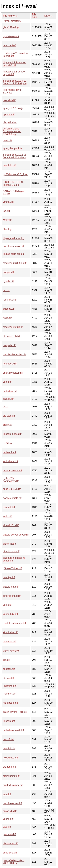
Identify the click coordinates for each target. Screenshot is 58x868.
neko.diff (8, 318)
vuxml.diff (8, 819)
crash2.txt (8, 739)
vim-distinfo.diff (11, 551)
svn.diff (7, 794)
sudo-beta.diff (10, 461)
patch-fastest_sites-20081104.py (14, 862)
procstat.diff (9, 834)
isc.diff (6, 211)
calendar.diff (10, 642)
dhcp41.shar (10, 122)
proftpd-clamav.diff (13, 785)
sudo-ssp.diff (10, 853)
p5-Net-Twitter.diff (13, 568)
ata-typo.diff (9, 767)
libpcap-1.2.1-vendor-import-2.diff (15, 64)
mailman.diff (10, 694)
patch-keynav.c (11, 651)
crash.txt (8, 425)
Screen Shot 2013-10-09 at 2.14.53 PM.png (15, 82)
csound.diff (9, 507)
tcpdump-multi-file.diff (15, 263)
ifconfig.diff (9, 577)
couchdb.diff (10, 165)
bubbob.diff (9, 309)
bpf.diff (7, 660)
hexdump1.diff (11, 758)
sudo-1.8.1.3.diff (12, 489)
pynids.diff (9, 281)
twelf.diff (7, 141)
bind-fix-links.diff (12, 596)
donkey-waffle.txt (12, 498)
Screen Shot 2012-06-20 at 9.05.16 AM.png (15, 156)
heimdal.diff (9, 100)
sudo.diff (8, 516)
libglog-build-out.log (14, 238)
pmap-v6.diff (10, 811)
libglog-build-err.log (13, 254)
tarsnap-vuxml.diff (13, 471)
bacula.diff (9, 399)
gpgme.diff (9, 115)
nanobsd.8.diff (11, 703)
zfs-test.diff (9, 416)
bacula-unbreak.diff (13, 246)
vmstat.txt (8, 202)
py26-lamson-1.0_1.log (16, 174)
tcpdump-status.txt (13, 327)
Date (47, 16)
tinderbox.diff (10, 391)
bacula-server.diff (12, 803)
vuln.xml (8, 605)
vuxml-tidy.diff (10, 614)
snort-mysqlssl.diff (13, 373)
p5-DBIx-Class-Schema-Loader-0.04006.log (12, 131)
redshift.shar (10, 300)
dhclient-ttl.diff (11, 844)
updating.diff (10, 686)
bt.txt (6, 407)
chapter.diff (9, 669)
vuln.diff (7, 382)
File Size (34, 16)
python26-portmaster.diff (11, 480)
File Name (9, 16)
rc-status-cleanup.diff (14, 623)
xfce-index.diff (11, 632)
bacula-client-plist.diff (14, 355)
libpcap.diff (9, 721)
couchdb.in (9, 748)
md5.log (7, 443)
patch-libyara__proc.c (15, 712)
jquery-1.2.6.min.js (13, 108)
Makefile (8, 220)
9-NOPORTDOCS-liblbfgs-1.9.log (13, 183)
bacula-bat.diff (11, 587)
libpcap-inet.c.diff (12, 434)
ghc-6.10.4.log (11, 27)
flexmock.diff (10, 364)
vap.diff (7, 827)
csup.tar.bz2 (10, 46)
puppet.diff (9, 272)
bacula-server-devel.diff (16, 535)
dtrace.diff (8, 678)
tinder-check (10, 452)
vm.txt (6, 290)
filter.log (7, 229)
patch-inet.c (9, 544)
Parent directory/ (12, 21)
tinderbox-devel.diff (13, 730)
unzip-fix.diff (10, 345)
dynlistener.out (11, 36)
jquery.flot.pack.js (12, 148)
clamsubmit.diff (11, 776)
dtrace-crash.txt (11, 336)
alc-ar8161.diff (11, 525)
